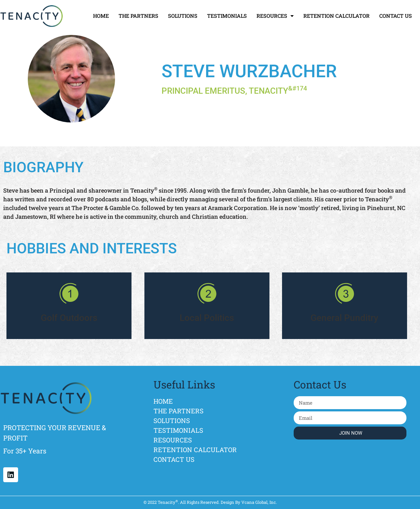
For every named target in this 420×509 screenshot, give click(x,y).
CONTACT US (396, 16)
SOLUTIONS (183, 16)
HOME (101, 16)
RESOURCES (275, 16)
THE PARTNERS (138, 16)
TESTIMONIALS (227, 16)
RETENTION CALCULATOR (336, 16)
